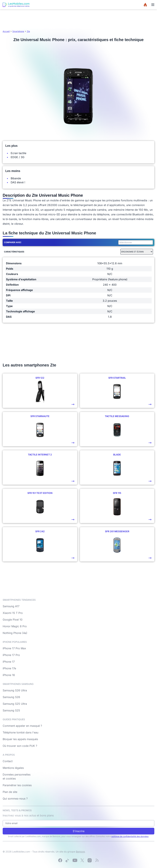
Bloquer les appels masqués (20, 739)
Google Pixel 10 (13, 620)
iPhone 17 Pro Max (14, 648)
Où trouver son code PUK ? (20, 746)
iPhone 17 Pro (11, 655)
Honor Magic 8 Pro (15, 626)
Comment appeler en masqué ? (22, 726)
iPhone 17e (9, 668)
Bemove (80, 852)
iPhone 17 (9, 662)
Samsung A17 (11, 606)
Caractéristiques (14, 252)
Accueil (6, 31)
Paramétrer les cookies (17, 785)
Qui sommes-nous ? (15, 799)
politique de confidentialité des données (130, 836)
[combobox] (135, 242)
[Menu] (153, 5)
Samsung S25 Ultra (15, 704)
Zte (28, 31)
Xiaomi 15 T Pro (13, 613)
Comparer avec (13, 242)
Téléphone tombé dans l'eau (20, 732)
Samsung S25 (11, 710)
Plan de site (10, 792)
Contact (8, 761)
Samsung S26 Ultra (15, 690)
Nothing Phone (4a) (15, 633)
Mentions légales (13, 768)
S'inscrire (79, 831)
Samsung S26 (11, 697)
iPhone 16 (9, 675)
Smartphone (18, 31)
